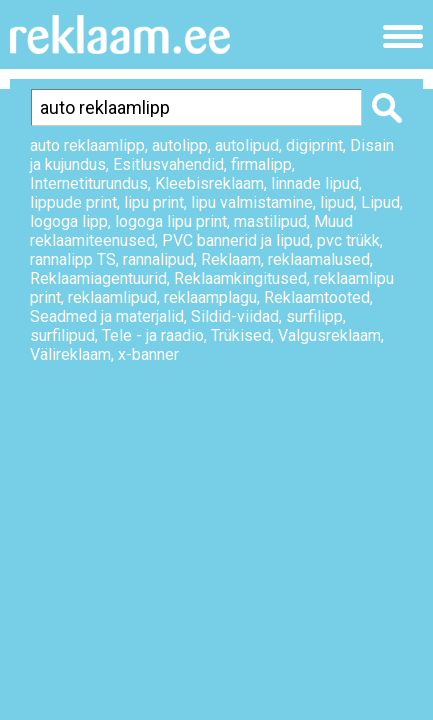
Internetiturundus (89, 183)
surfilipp (314, 316)
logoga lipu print (171, 221)
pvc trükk (348, 240)
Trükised (241, 335)
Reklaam (231, 259)
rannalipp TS (73, 259)
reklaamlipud (112, 297)
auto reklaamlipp (87, 145)
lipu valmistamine (252, 202)
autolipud (247, 145)
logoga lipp (69, 221)
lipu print (154, 202)
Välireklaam (70, 354)
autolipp (180, 145)
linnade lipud (315, 183)
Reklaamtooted (317, 297)
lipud (337, 202)
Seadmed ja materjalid (107, 316)
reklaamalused (319, 259)
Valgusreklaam (329, 335)
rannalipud (158, 259)
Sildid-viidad (235, 316)
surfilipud (62, 335)
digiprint (314, 145)
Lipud (380, 202)
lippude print (73, 202)
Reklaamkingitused (240, 278)
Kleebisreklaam (209, 183)
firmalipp (261, 164)
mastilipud (270, 221)
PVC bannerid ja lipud (236, 240)
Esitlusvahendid (168, 164)
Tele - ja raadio (153, 335)
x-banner (148, 354)
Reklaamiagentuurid (98, 278)
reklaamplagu (210, 297)
